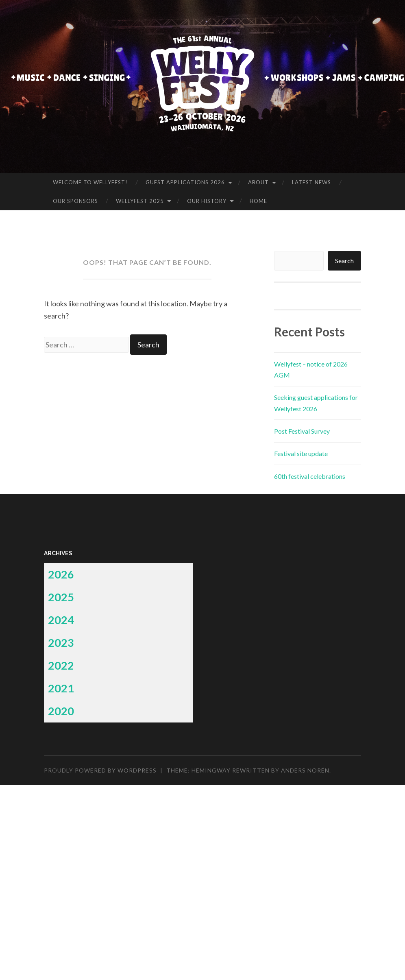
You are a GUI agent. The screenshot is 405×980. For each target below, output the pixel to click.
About (258, 182)
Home (258, 201)
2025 (61, 597)
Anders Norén (305, 770)
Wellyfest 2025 (140, 201)
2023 (61, 643)
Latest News (311, 182)
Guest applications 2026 (185, 182)
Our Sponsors (75, 201)
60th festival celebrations (310, 476)
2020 (61, 711)
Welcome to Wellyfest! (90, 182)
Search (344, 261)
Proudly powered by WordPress (100, 770)
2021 (61, 688)
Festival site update (301, 453)
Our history (207, 201)
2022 (61, 665)
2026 (61, 574)
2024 (61, 620)
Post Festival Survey (302, 431)
